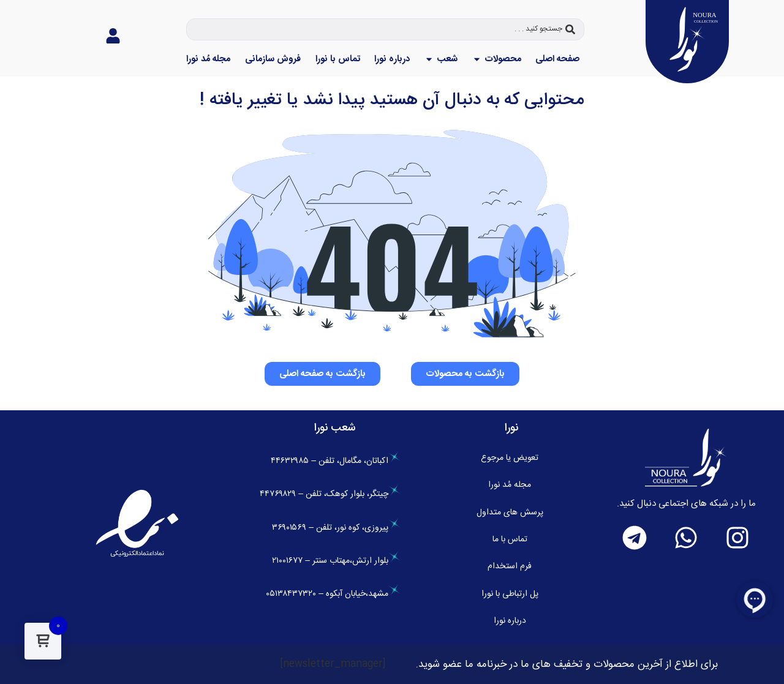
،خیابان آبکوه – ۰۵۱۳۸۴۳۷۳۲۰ (317, 594)
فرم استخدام (510, 566)
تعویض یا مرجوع (510, 458)
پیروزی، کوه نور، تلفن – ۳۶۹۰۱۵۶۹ (336, 528)
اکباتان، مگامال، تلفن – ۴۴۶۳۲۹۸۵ (336, 461)
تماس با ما (510, 539)
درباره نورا (510, 621)
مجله (510, 485)
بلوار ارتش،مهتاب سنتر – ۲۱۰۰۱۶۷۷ (336, 561)
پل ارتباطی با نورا (510, 594)
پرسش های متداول (510, 513)
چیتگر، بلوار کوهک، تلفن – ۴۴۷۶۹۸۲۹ (330, 494)
